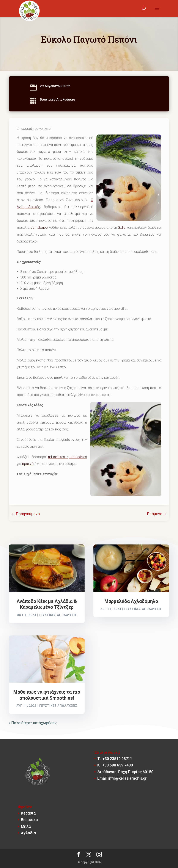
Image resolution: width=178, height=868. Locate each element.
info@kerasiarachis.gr (128, 778)
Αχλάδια (28, 833)
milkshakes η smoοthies (68, 457)
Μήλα (26, 826)
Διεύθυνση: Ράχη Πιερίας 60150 (125, 772)
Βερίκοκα (29, 820)
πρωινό (28, 464)
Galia (122, 228)
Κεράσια (28, 813)
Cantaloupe (39, 228)
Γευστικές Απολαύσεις (57, 100)
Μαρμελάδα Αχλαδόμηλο (131, 601)
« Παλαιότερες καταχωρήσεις (33, 723)
